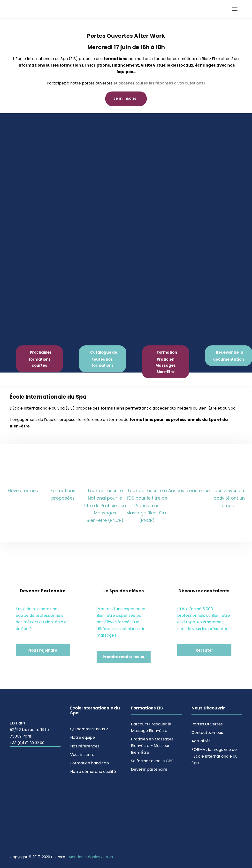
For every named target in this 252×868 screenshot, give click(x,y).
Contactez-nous (207, 733)
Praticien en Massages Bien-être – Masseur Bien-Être (152, 746)
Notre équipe (83, 737)
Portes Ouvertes (207, 724)
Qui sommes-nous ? (89, 729)
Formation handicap (90, 763)
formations (115, 59)
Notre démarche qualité (93, 772)
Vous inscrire (82, 755)
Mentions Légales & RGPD (92, 857)
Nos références (85, 746)
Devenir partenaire (149, 769)
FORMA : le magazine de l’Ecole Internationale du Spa (214, 756)
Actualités (201, 741)
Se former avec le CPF (152, 761)
